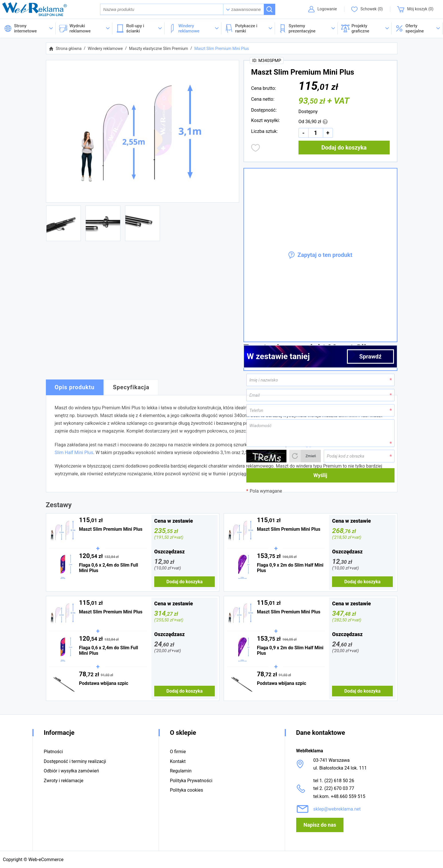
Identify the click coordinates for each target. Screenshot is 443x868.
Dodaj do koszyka (344, 148)
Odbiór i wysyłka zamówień (72, 771)
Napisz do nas (320, 825)
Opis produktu (75, 388)
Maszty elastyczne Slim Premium (159, 49)
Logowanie (327, 9)
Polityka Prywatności (191, 781)
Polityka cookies (187, 790)
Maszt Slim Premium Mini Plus (222, 49)
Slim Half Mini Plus (74, 453)
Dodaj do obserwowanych (256, 149)
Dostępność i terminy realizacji (75, 761)
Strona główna (69, 49)
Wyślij (320, 476)
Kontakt (178, 761)
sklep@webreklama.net (337, 809)
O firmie (178, 752)
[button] (417, 29)
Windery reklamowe (105, 49)
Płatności (53, 752)
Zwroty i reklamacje (64, 781)
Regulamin (181, 771)
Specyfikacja (131, 388)
